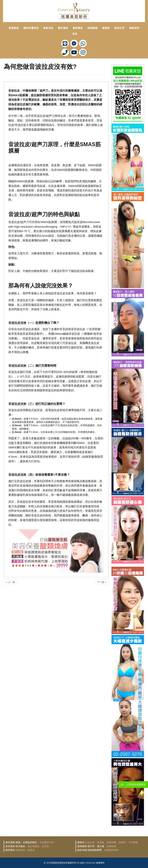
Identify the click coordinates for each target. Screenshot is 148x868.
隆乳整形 (63, 28)
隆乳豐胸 (10, 842)
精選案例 (14, 28)
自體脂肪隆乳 (30, 842)
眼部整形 (10, 850)
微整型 (106, 28)
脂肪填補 (82, 850)
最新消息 (48, 28)
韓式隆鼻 (20, 846)
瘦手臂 (91, 846)
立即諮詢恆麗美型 (132, 785)
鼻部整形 (10, 846)
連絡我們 (134, 28)
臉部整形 (78, 28)
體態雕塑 (82, 846)
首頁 (75, 34)
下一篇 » (102, 582)
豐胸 (18, 842)
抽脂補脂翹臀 (95, 850)
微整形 (81, 842)
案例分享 (119, 28)
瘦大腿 (101, 846)
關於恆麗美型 (31, 28)
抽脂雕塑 (92, 28)
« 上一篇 (11, 582)
